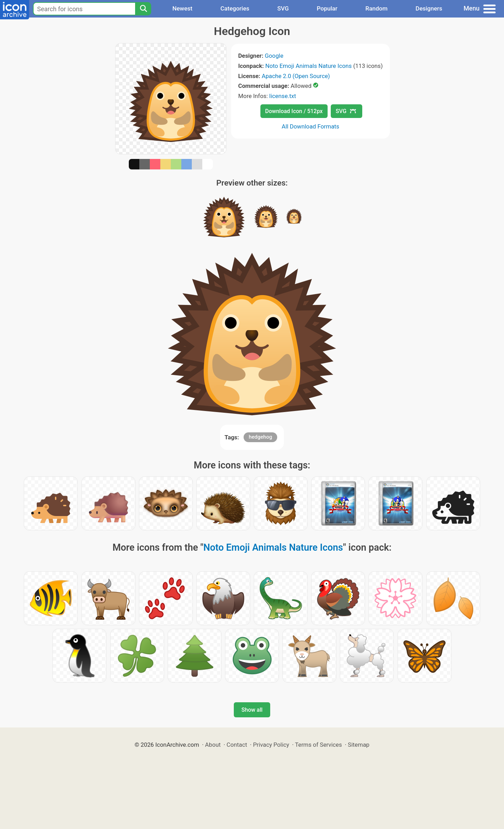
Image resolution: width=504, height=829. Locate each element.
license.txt (282, 96)
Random (376, 8)
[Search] (143, 9)
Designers (429, 8)
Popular (327, 8)
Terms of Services (318, 745)
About (213, 745)
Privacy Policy (271, 745)
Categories (235, 8)
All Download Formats (311, 126)
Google (274, 56)
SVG (283, 8)
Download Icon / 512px (294, 111)
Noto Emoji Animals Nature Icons (309, 66)
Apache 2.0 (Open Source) (296, 76)
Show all (252, 710)
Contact (237, 745)
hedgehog (261, 437)
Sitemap (359, 745)
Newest (182, 8)
